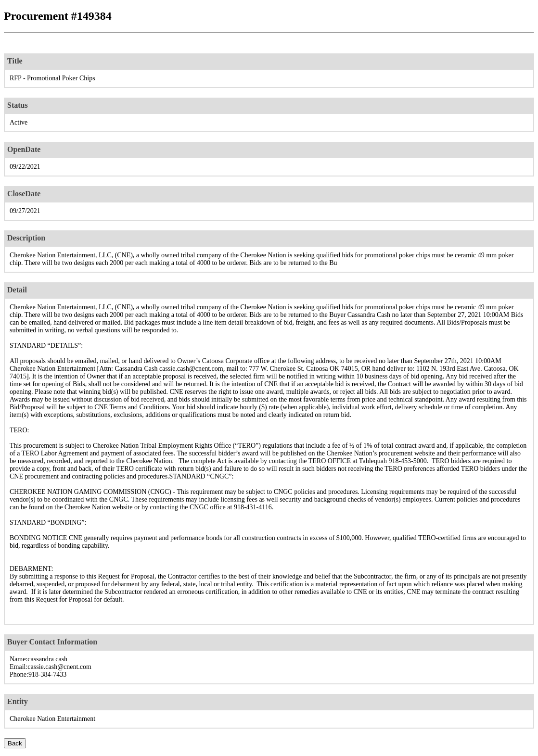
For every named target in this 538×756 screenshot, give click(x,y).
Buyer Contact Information (52, 642)
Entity (18, 701)
